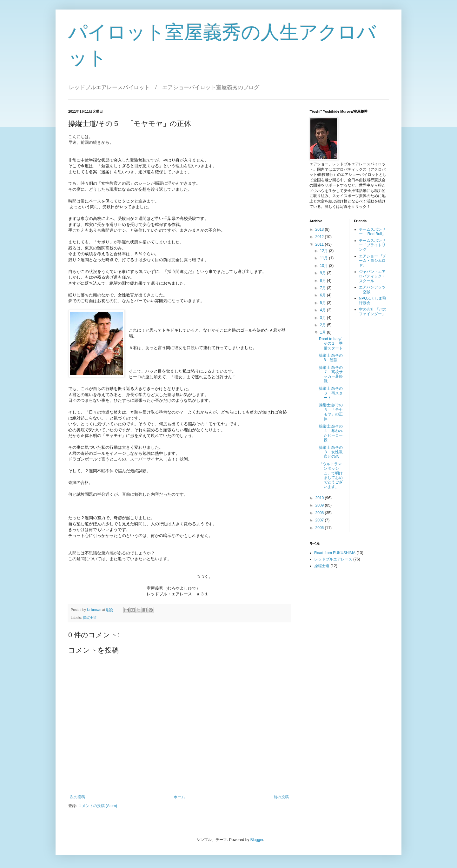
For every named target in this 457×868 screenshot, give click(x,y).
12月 (325, 251)
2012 (320, 237)
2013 (320, 229)
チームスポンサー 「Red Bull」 (372, 232)
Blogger (257, 840)
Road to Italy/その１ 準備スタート (331, 344)
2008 (320, 513)
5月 (323, 303)
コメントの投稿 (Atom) (98, 806)
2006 (320, 528)
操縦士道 (90, 618)
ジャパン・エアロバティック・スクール (372, 276)
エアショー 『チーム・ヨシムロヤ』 (373, 261)
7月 (323, 288)
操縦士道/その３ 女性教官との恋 (331, 452)
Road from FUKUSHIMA (335, 553)
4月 (323, 310)
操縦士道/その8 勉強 (331, 358)
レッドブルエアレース (333, 559)
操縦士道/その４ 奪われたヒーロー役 (331, 433)
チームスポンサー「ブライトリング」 (372, 245)
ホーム (179, 797)
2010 (320, 498)
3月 (323, 318)
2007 (320, 520)
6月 (323, 295)
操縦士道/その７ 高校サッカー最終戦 (331, 374)
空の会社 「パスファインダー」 (373, 312)
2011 (320, 244)
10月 (325, 266)
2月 (323, 325)
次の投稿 (77, 797)
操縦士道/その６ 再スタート (331, 393)
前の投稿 (281, 797)
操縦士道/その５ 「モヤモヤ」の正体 (331, 412)
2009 (320, 505)
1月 (323, 332)
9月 (323, 273)
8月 (323, 281)
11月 (325, 258)
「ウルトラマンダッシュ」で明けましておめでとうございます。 (331, 475)
